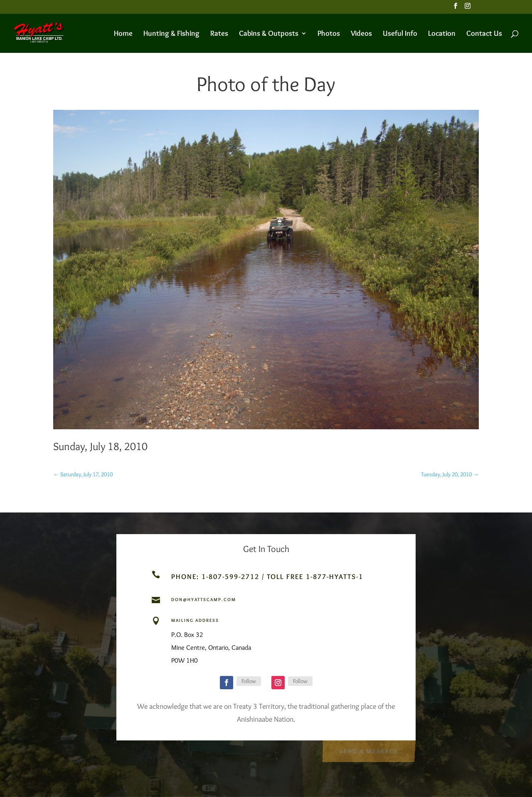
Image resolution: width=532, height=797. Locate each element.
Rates (219, 34)
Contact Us (484, 34)
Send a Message (368, 750)
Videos (361, 34)
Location (442, 34)
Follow (249, 681)
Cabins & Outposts (269, 34)
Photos (329, 34)
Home (123, 34)
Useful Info (400, 34)
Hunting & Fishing (171, 34)
